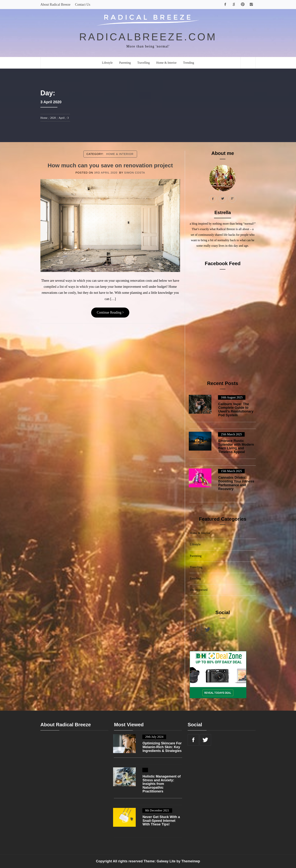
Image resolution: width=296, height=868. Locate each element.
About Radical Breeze (55, 5)
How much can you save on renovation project (110, 165)
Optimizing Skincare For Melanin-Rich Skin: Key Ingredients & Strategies (162, 747)
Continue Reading (110, 312)
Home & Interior (166, 63)
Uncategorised (199, 590)
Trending (189, 63)
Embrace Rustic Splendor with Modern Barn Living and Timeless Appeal (236, 446)
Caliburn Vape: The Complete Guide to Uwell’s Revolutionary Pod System (236, 410)
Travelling (143, 63)
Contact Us (83, 5)
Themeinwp (191, 861)
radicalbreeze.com (148, 37)
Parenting (125, 63)
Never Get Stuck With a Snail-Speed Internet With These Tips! (161, 821)
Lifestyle (107, 63)
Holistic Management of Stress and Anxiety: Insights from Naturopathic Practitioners (162, 784)
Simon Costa (135, 173)
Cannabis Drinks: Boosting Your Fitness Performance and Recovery (236, 483)
